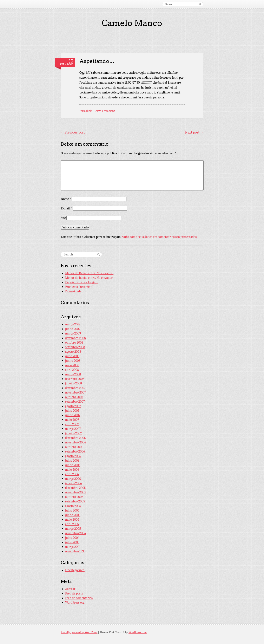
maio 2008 (72, 365)
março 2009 (73, 333)
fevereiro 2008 (75, 379)
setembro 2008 (75, 347)
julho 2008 (72, 356)
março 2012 (73, 324)
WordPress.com (138, 632)
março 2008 (73, 374)
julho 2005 (72, 510)
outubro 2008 (74, 343)
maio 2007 (72, 420)
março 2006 (73, 479)
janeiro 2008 (74, 383)
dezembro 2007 (75, 388)
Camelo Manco (132, 23)
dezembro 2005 (75, 488)
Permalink (86, 111)
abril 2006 (72, 474)
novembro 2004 (76, 533)
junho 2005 (73, 515)
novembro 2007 (76, 392)
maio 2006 (72, 470)
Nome (66, 199)
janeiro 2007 (74, 433)
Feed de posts (74, 593)
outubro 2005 (74, 497)
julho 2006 (72, 461)
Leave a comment (105, 111)
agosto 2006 (73, 456)
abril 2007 (72, 424)
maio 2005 (72, 520)
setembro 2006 (75, 451)
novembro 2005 (76, 492)
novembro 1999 (75, 551)
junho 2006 (73, 465)
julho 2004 (72, 538)
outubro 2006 (74, 447)
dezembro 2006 (75, 438)
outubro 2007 (74, 397)
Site (63, 218)
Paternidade (73, 291)
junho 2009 (73, 329)
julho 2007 (72, 411)
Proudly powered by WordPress (79, 632)
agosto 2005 (73, 506)
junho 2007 (73, 415)
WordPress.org (75, 603)
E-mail (66, 208)
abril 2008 (72, 370)
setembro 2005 (75, 501)
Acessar (70, 589)
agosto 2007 (73, 406)
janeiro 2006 (74, 483)
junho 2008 (73, 361)
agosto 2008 (73, 352)
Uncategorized (75, 570)
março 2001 (73, 547)
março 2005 (73, 529)
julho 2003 (72, 542)
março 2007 (73, 429)
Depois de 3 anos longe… (81, 282)
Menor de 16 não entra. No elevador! (89, 273)
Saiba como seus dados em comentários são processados (159, 237)
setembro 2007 (75, 402)
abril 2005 (72, 524)
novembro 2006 (76, 442)
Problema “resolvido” (79, 287)
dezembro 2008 (75, 338)
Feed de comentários (79, 598)
